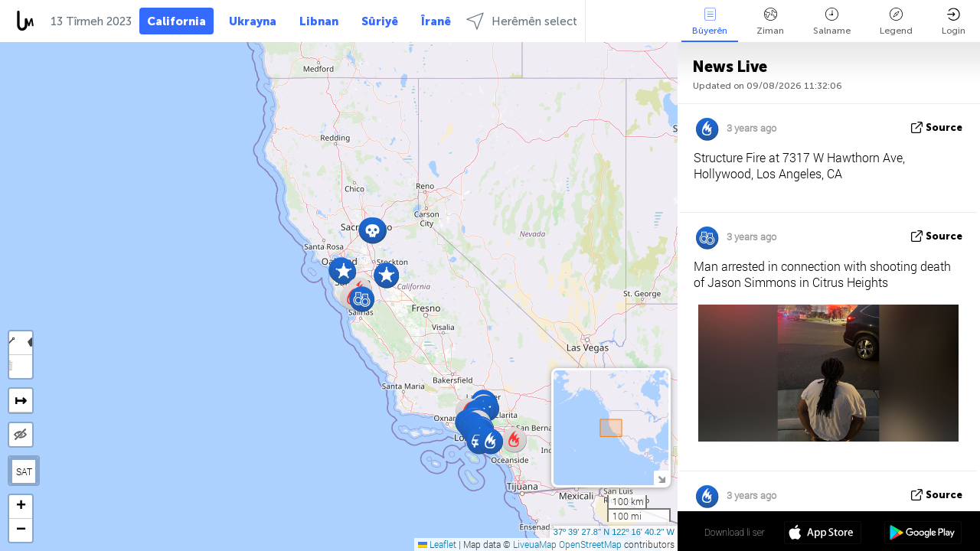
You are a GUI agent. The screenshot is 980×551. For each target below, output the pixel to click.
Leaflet (437, 544)
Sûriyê (380, 21)
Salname (832, 22)
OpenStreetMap (590, 544)
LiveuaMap (535, 544)
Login (954, 22)
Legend (896, 22)
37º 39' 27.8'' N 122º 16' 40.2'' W (614, 532)
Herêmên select (522, 21)
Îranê (436, 21)
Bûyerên (710, 22)
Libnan (319, 21)
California (176, 21)
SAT (24, 471)
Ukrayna (253, 21)
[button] (362, 299)
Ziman (770, 22)
